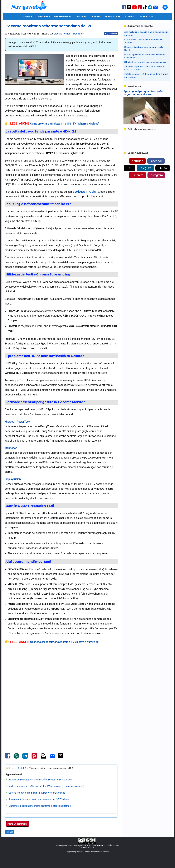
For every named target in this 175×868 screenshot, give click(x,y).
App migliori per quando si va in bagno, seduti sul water (143, 93)
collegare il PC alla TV (87, 192)
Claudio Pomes (62, 34)
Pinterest (137, 175)
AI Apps (129, 16)
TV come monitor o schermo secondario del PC (49, 26)
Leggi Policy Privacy (74, 852)
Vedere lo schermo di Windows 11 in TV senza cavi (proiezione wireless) (46, 786)
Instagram (156, 175)
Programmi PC (63, 16)
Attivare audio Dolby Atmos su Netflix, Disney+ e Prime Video (40, 780)
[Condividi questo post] (111, 34)
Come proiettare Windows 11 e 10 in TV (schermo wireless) (65, 124)
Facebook (156, 161)
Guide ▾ (28, 16)
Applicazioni (112, 16)
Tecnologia (146, 16)
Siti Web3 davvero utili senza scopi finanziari (146, 62)
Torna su (10, 832)
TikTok (163, 168)
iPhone (96, 16)
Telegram (145, 168)
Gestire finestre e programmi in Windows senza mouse (37, 793)
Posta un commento (18, 824)
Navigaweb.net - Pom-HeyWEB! (71, 845)
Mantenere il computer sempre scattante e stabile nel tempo (40, 806)
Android (82, 16)
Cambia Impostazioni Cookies (97, 852)
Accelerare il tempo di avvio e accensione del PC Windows (39, 799)
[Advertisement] (61, 682)
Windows (44, 16)
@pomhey (78, 34)
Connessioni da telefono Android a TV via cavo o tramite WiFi (65, 642)
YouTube (137, 161)
